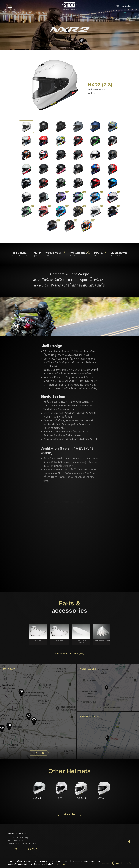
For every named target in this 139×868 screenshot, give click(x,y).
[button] (10, 6)
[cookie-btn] (119, 863)
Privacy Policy (60, 864)
